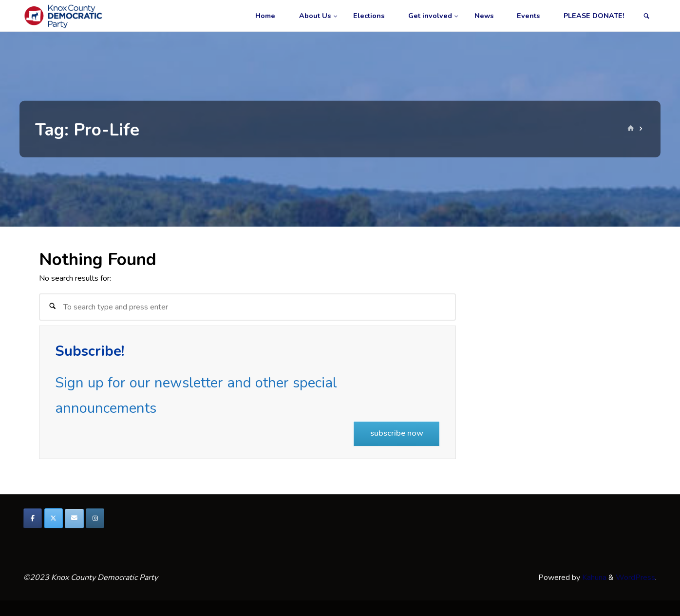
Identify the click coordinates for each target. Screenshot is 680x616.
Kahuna (593, 577)
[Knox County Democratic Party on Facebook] (33, 518)
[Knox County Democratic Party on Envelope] (74, 519)
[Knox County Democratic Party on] (116, 519)
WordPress (635, 577)
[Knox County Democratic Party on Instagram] (95, 518)
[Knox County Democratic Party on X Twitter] (54, 518)
